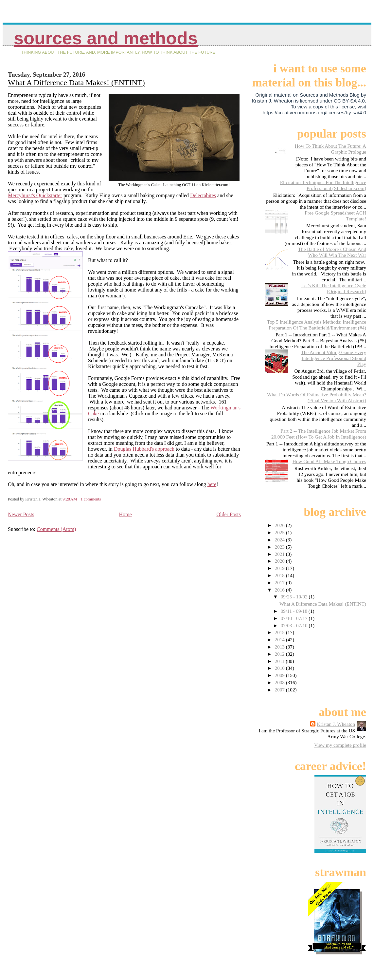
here (212, 484)
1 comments (91, 499)
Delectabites (203, 195)
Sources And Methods (106, 38)
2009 (280, 675)
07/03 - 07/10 (295, 625)
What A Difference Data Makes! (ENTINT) (76, 83)
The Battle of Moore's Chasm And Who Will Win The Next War (332, 252)
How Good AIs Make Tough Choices (329, 461)
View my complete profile (340, 745)
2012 (280, 654)
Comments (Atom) (56, 529)
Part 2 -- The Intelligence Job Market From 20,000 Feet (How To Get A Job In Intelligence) (319, 434)
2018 (280, 575)
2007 (280, 690)
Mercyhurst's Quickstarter (35, 195)
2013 (280, 647)
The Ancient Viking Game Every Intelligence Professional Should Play (333, 358)
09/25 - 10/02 (295, 597)
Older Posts (229, 514)
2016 (280, 590)
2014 (280, 640)
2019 (280, 568)
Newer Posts (21, 514)
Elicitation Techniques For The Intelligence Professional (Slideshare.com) (323, 185)
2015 (280, 632)
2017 (280, 583)
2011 (280, 661)
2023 (280, 547)
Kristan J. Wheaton (336, 724)
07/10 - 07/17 (295, 618)
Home (125, 514)
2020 (280, 561)
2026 (280, 525)
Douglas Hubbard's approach (144, 449)
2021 (280, 554)
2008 (280, 682)
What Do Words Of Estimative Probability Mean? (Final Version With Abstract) (317, 397)
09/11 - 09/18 (295, 611)
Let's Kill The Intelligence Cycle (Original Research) (334, 288)
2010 (280, 668)
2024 (280, 540)
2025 (280, 532)
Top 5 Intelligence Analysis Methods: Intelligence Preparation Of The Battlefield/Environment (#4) (317, 325)
